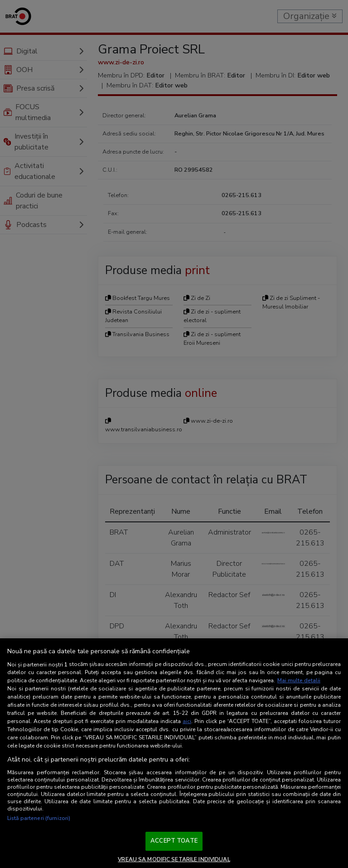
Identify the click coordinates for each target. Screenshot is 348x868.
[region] (174, 753)
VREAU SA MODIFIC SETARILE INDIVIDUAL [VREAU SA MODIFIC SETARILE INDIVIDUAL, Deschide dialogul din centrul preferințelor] (174, 859)
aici (187, 721)
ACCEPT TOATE (174, 841)
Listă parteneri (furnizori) (39, 818)
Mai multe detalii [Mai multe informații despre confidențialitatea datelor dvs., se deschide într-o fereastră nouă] (299, 680)
